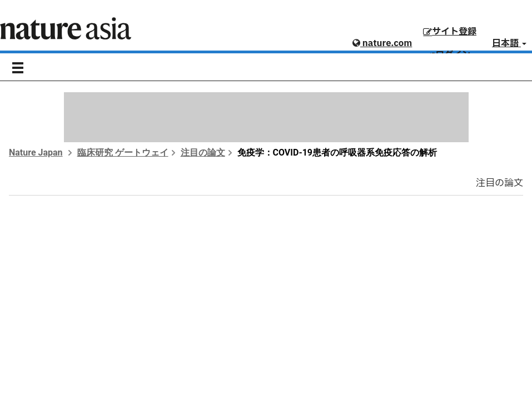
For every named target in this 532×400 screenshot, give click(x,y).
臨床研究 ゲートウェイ (123, 152)
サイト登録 (450, 32)
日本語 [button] (509, 43)
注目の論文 (203, 152)
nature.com (382, 43)
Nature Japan (36, 152)
